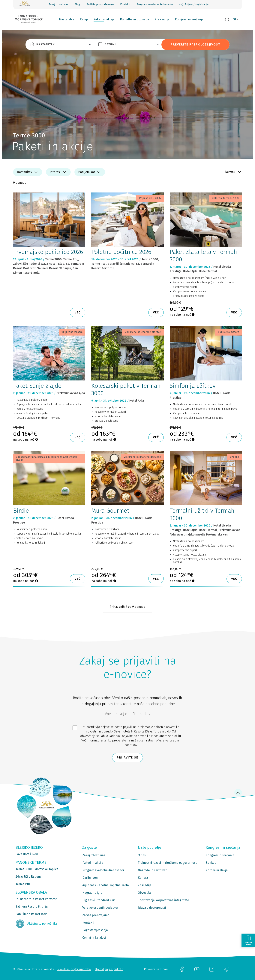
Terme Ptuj (23, 884)
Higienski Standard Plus (99, 900)
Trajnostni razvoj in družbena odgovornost (167, 863)
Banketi (211, 863)
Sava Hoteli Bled (27, 854)
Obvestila (144, 893)
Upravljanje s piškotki (109, 969)
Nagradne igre (92, 893)
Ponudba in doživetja (135, 19)
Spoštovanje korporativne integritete (163, 900)
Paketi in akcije (104, 19)
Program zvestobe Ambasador (155, 4)
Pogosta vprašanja (95, 930)
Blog (77, 4)
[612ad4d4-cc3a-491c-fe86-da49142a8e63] (127, 715)
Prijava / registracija (194, 4)
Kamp (84, 19)
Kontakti (125, 4)
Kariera (143, 878)
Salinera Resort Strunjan (33, 907)
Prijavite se (127, 757)
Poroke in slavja (217, 870)
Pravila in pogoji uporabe (74, 969)
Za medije (145, 885)
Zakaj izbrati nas (58, 4)
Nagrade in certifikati (153, 870)
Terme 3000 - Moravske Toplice (37, 869)
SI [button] (235, 19)
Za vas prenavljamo (96, 915)
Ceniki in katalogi (94, 938)
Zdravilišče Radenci (29, 877)
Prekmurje (162, 19)
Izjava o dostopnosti (152, 908)
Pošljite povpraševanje (100, 4)
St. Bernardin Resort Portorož (36, 899)
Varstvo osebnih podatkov (100, 908)
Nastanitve (67, 19)
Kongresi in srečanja (189, 19)
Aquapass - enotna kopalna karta (106, 885)
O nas (142, 855)
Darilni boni (90, 878)
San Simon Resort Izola (31, 914)
